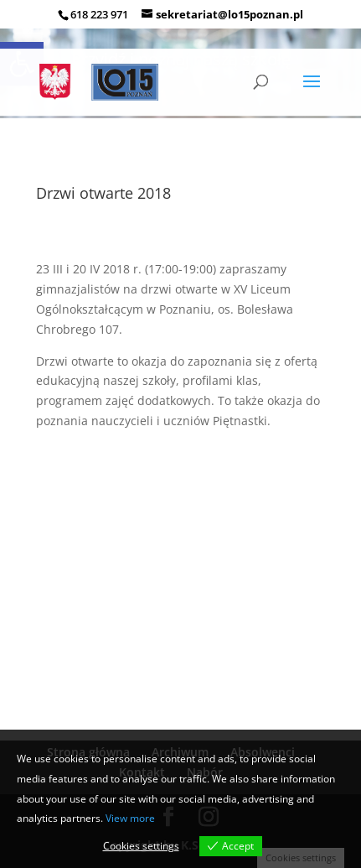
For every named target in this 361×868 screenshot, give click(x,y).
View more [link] (130, 818)
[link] (102, 81)
